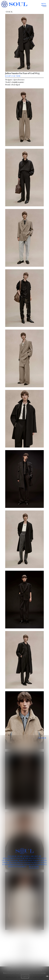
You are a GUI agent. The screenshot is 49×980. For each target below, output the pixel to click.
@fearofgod (15, 85)
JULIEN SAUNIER (13, 76)
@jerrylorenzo (19, 80)
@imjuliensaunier (18, 82)
